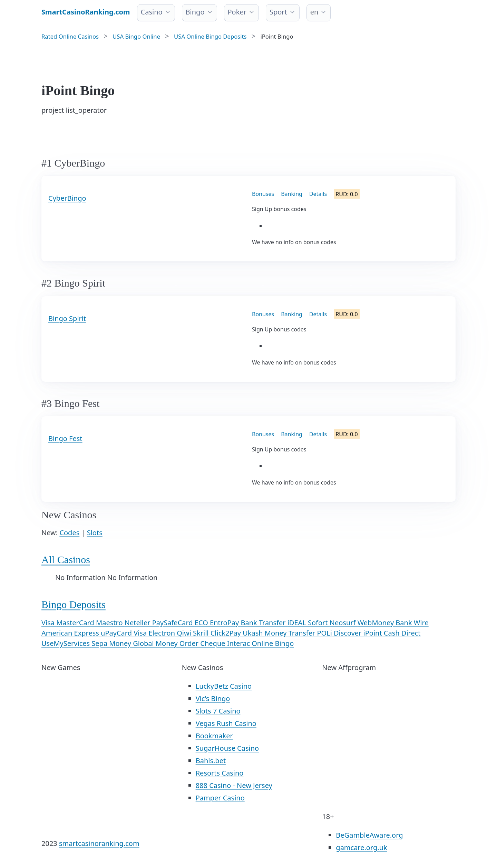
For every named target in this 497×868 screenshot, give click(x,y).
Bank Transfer (264, 623)
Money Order (178, 643)
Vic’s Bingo (213, 699)
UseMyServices (66, 643)
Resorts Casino (220, 773)
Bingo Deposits (74, 604)
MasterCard (76, 623)
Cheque (213, 643)
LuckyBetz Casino (224, 686)
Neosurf (344, 623)
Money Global (132, 643)
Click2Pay (227, 633)
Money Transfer (291, 633)
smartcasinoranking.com (99, 843)
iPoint (374, 633)
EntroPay (225, 623)
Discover (349, 633)
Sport (278, 12)
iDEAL (298, 623)
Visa (49, 623)
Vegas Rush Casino (226, 723)
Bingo (195, 12)
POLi (325, 633)
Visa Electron (155, 633)
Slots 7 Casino (218, 711)
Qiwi (185, 633)
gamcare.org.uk (361, 847)
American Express (71, 633)
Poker (237, 12)
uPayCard (117, 633)
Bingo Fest (65, 438)
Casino (152, 12)
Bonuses (263, 194)
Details (318, 194)
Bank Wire (412, 623)
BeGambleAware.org (369, 835)
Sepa (100, 643)
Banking (292, 194)
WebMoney (377, 623)
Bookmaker (214, 736)
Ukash (254, 633)
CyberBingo (67, 198)
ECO (202, 623)
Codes (69, 533)
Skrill (202, 633)
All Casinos (66, 560)
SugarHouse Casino (227, 748)
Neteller (138, 623)
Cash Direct (402, 633)
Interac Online (251, 643)
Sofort (319, 623)
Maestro (110, 623)
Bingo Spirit (67, 318)
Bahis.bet (211, 761)
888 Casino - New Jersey (234, 785)
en (314, 12)
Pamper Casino (220, 798)
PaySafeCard (173, 623)
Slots (95, 533)
